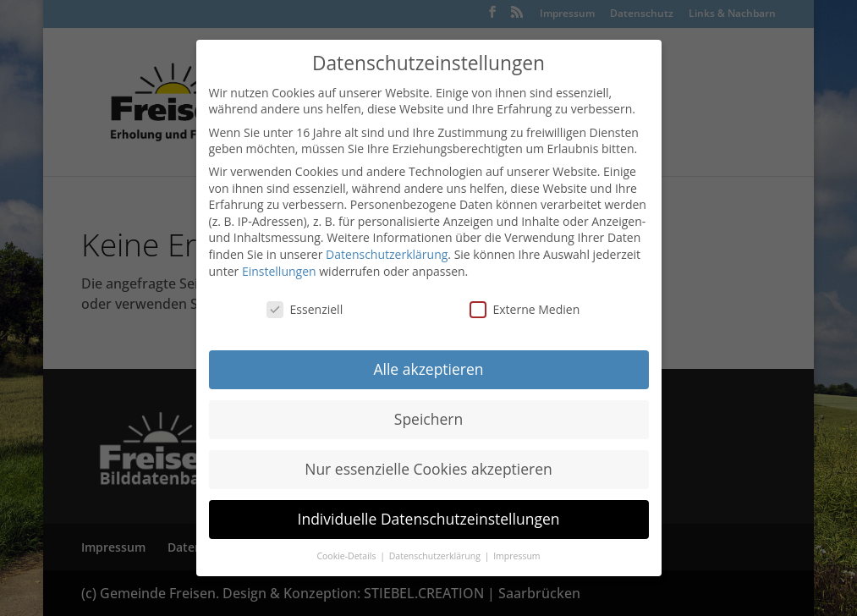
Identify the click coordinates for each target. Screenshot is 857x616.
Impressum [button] (516, 556)
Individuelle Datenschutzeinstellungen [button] (429, 519)
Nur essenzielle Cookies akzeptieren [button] (428, 469)
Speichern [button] (428, 419)
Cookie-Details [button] (347, 556)
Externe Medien (525, 309)
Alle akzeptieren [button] (428, 369)
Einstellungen (279, 271)
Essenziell (305, 309)
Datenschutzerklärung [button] (436, 556)
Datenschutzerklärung (387, 254)
